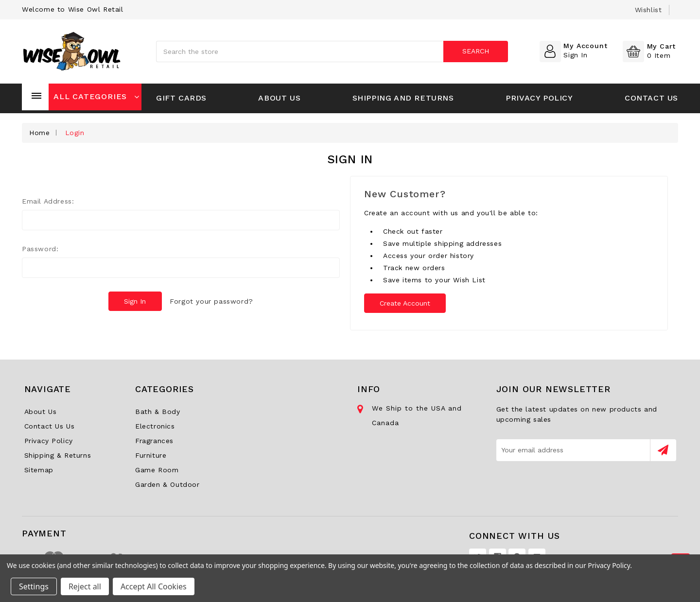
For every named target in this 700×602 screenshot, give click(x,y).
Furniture (151, 455)
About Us (279, 98)
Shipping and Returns (403, 98)
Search (476, 51)
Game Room (157, 470)
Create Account (405, 303)
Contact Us (651, 98)
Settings (34, 586)
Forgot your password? (212, 301)
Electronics (155, 426)
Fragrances (154, 441)
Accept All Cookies (154, 586)
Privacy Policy (539, 98)
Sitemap (39, 470)
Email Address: (48, 201)
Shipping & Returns (58, 455)
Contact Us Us (50, 426)
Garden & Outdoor (167, 484)
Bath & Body (158, 412)
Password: (40, 249)
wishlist (648, 10)
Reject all (85, 586)
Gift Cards (181, 98)
